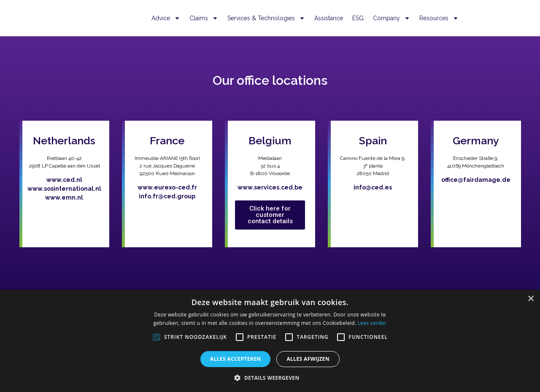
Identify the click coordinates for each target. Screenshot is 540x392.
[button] (270, 378)
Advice (166, 18)
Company (391, 18)
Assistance (329, 18)
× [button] (531, 299)
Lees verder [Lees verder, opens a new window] (372, 323)
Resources (439, 18)
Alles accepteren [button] (236, 359)
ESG (358, 18)
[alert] (270, 341)
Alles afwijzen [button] (308, 359)
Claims (204, 18)
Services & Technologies (266, 18)
